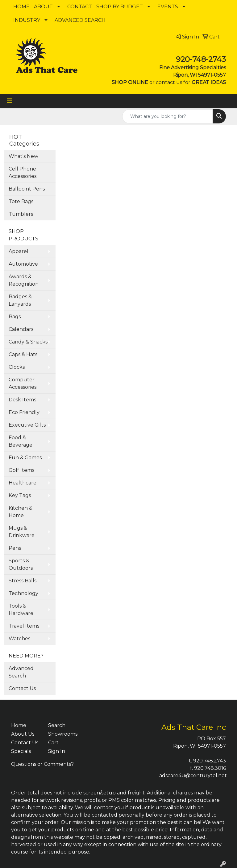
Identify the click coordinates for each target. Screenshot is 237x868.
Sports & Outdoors (21, 564)
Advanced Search (21, 672)
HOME (21, 7)
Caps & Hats (23, 354)
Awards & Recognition (24, 280)
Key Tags (20, 495)
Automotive (23, 264)
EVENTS (168, 7)
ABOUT (43, 7)
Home (19, 725)
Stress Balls (23, 581)
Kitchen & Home (21, 512)
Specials (21, 751)
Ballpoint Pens (27, 189)
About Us (23, 734)
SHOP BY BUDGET (120, 7)
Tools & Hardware (21, 610)
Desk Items (22, 400)
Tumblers (21, 214)
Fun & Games (25, 458)
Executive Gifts (27, 425)
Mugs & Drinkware (22, 532)
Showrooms (63, 734)
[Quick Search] (168, 116)
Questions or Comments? (42, 764)
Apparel (19, 251)
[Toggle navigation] (10, 101)
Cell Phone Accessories (23, 173)
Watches (19, 639)
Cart (53, 743)
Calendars (21, 329)
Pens (15, 548)
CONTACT (80, 7)
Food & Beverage (21, 441)
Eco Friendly (24, 412)
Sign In (57, 751)
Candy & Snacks (28, 342)
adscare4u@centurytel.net (193, 776)
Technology (23, 593)
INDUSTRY (27, 20)
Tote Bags (21, 201)
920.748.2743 (210, 761)
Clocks (17, 367)
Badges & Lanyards (20, 300)
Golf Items (21, 470)
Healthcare (23, 483)
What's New (23, 156)
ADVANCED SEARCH (80, 20)
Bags (15, 317)
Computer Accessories (23, 383)
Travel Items (24, 626)
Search (57, 725)
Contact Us (22, 688)
